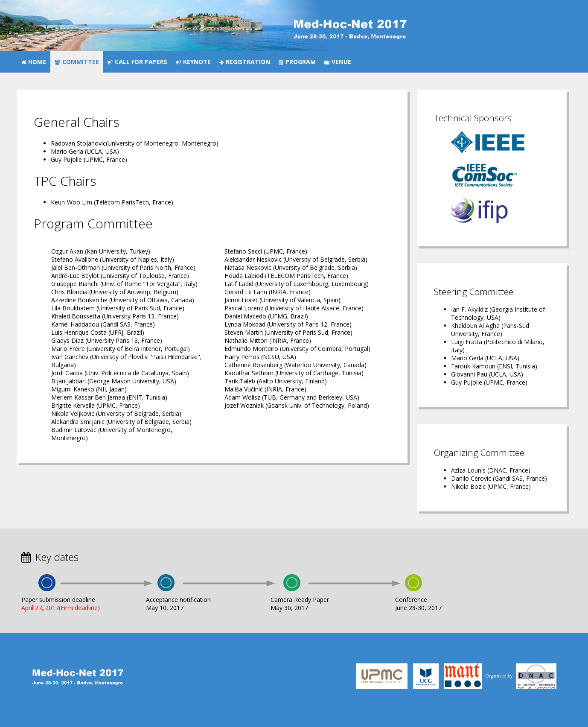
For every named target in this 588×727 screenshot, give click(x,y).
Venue (338, 62)
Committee (77, 62)
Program (297, 62)
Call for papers (137, 62)
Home (34, 62)
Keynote (193, 62)
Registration (245, 62)
